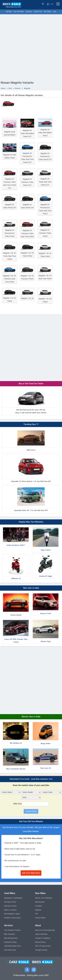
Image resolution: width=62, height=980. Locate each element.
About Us (39, 930)
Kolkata (7, 918)
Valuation (29, 12)
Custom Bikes (40, 918)
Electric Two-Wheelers (44, 898)
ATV (37, 914)
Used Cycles (16, 918)
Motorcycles (40, 902)
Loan (54, 12)
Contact (38, 938)
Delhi (6, 910)
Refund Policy (40, 942)
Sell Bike (9, 12)
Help (37, 934)
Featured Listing (10, 942)
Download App (49, 930)
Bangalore (8, 898)
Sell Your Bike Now (31, 873)
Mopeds (38, 910)
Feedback (47, 938)
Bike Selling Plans (11, 938)
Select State (43, 4)
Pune (14, 902)
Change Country (41, 950)
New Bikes (47, 12)
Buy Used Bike (19, 12)
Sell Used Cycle (10, 950)
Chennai (7, 906)
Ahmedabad (9, 914)
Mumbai (7, 902)
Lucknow (13, 910)
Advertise (44, 934)
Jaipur (18, 914)
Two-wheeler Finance (12, 930)
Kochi (14, 906)
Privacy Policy (45, 946)
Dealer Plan (38, 12)
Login (50, 4)
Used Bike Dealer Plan (12, 946)
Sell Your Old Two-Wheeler (31, 822)
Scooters (39, 906)
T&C (37, 946)
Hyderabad (18, 898)
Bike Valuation (10, 934)
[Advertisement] (31, 47)
